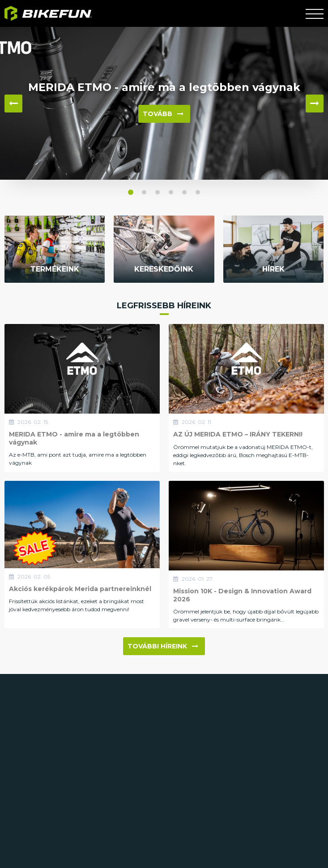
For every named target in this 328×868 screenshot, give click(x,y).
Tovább (163, 114)
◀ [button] (13, 104)
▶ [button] (315, 104)
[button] (131, 192)
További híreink (163, 646)
